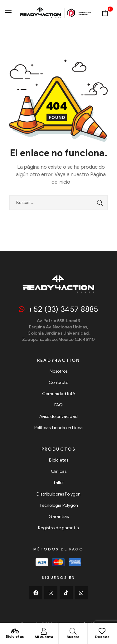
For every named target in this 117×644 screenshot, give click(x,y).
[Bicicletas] (15, 631)
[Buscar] (73, 631)
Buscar (73, 637)
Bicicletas (15, 636)
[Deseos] (102, 631)
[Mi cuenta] (44, 631)
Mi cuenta (44, 637)
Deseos (102, 637)
